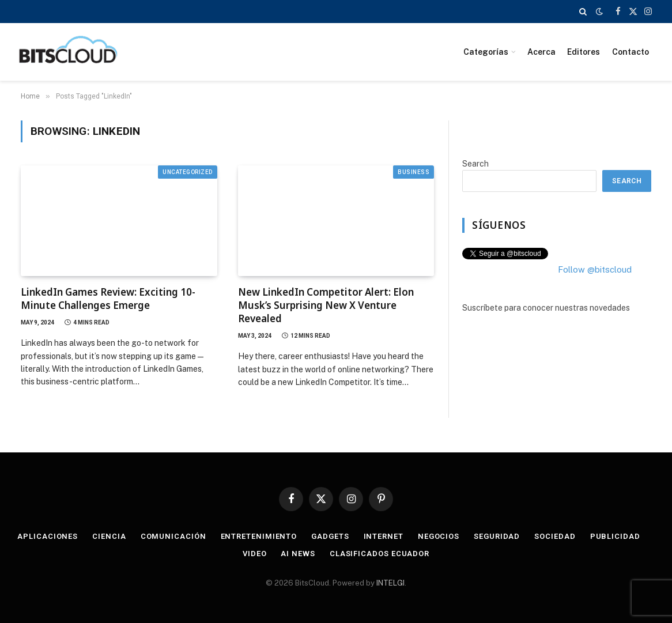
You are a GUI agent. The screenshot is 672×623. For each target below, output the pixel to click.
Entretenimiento (259, 536)
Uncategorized (188, 172)
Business (414, 172)
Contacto (631, 52)
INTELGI (390, 583)
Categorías (486, 52)
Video (255, 554)
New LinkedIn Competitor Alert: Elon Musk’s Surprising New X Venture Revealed (326, 305)
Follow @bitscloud (595, 269)
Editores (584, 52)
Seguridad (497, 536)
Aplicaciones (48, 536)
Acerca (541, 52)
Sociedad (555, 536)
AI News (298, 554)
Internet (384, 536)
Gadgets (330, 536)
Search (475, 164)
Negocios (439, 536)
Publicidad (615, 536)
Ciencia (109, 536)
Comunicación (173, 536)
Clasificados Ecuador (380, 554)
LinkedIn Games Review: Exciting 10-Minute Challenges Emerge (108, 299)
